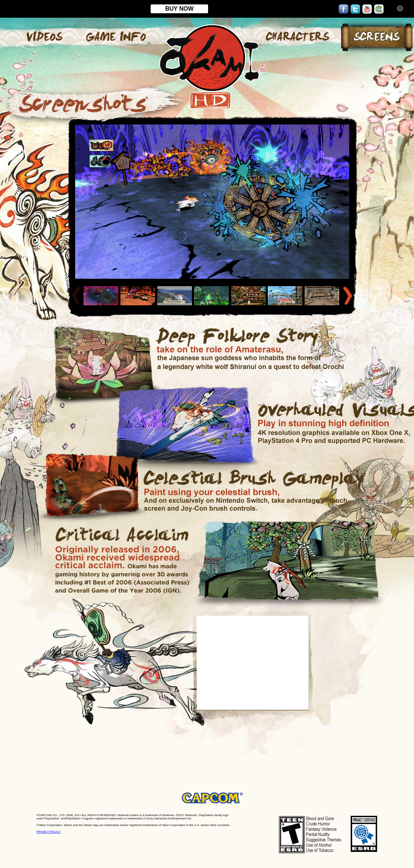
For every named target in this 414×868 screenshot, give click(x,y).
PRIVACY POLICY (49, 832)
